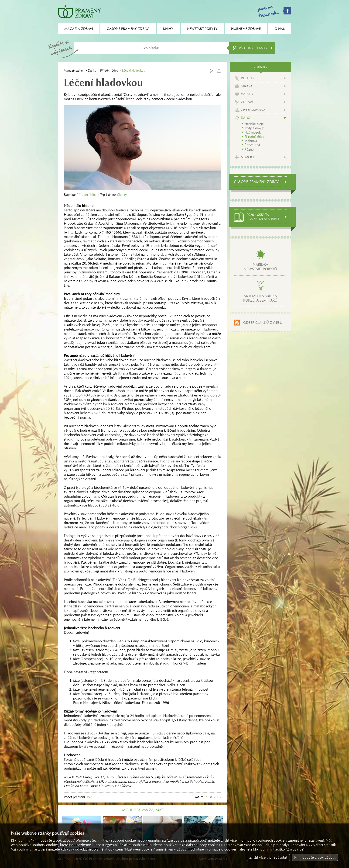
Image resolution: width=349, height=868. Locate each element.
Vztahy (247, 94)
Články (122, 195)
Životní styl (252, 145)
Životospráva (253, 110)
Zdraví (247, 102)
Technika (251, 141)
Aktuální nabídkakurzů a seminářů (260, 298)
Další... (92, 71)
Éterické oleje (254, 124)
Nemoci (248, 157)
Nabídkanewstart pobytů (260, 267)
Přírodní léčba (109, 71)
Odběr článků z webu (263, 323)
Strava (247, 86)
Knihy (168, 29)
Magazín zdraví (74, 71)
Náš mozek (253, 132)
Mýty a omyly (254, 128)
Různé (249, 149)
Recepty (248, 78)
